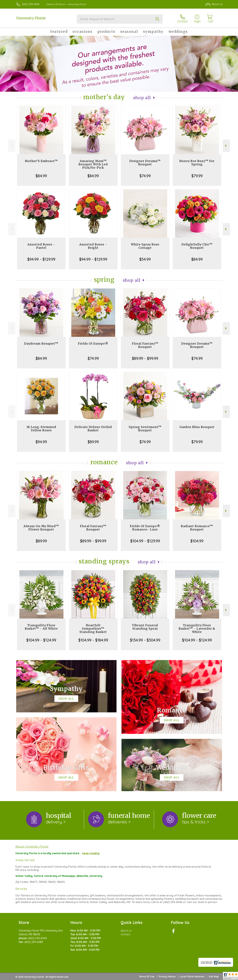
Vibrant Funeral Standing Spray (145, 627)
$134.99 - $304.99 (145, 640)
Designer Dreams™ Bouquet (145, 163)
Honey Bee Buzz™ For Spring (197, 163)
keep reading (91, 853)
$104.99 (197, 541)
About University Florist (32, 846)
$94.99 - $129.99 (41, 259)
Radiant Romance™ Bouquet (197, 528)
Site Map (214, 977)
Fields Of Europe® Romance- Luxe (145, 528)
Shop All (142, 98)
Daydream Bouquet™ (41, 344)
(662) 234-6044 (31, 4)
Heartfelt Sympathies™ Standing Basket (93, 629)
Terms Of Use (147, 977)
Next (226, 146)
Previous (12, 146)
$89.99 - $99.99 (145, 358)
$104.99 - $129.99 (145, 541)
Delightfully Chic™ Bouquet (197, 246)
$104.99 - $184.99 (93, 640)
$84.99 (41, 176)
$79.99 (197, 176)
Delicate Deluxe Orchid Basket (93, 429)
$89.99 (93, 442)
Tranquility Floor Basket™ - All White (41, 627)
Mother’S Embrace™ (41, 161)
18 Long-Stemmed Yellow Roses (41, 429)
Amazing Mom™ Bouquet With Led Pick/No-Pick (93, 164)
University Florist (31, 18)
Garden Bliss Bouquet (197, 427)
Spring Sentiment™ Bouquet (145, 429)
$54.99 (145, 259)
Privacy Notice (167, 977)
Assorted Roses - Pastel (41, 246)
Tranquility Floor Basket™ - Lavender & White (197, 629)
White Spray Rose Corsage (145, 246)
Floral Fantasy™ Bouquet (145, 345)
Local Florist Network (192, 977)
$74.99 (145, 176)
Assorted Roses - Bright (93, 246)
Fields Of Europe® (93, 344)
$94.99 (41, 442)
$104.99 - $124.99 (41, 640)
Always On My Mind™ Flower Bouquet (41, 528)
